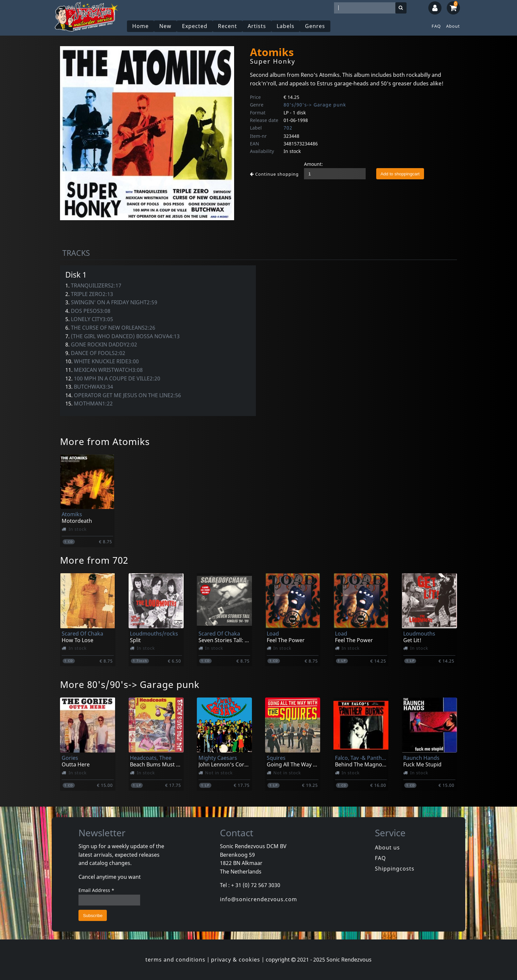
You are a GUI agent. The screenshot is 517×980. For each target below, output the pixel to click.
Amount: (313, 164)
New (165, 26)
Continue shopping (274, 174)
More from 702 (94, 560)
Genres (315, 26)
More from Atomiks (105, 441)
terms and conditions (175, 960)
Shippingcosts (395, 869)
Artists (257, 26)
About (453, 26)
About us (387, 847)
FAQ (436, 26)
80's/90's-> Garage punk (315, 105)
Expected (195, 26)
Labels (286, 26)
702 (288, 128)
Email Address (96, 890)
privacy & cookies (236, 960)
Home (140, 26)
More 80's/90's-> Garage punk (130, 684)
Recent (228, 26)
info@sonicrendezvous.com (258, 899)
